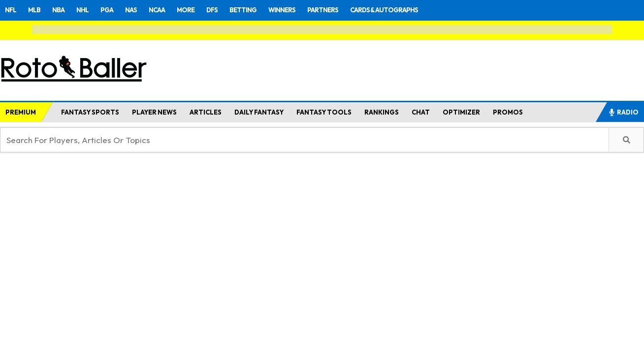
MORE (186, 10)
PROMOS (508, 112)
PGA (107, 10)
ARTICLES (206, 112)
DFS (212, 10)
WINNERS (282, 10)
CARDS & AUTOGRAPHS (384, 10)
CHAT (421, 112)
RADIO (623, 112)
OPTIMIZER (461, 112)
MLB (34, 10)
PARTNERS (323, 10)
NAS (131, 10)
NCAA (157, 10)
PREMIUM (21, 112)
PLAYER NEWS (154, 112)
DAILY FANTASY (259, 112)
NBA (58, 10)
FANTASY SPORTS (90, 112)
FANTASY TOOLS (324, 112)
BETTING (243, 10)
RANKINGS (382, 112)
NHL (82, 10)
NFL (11, 10)
